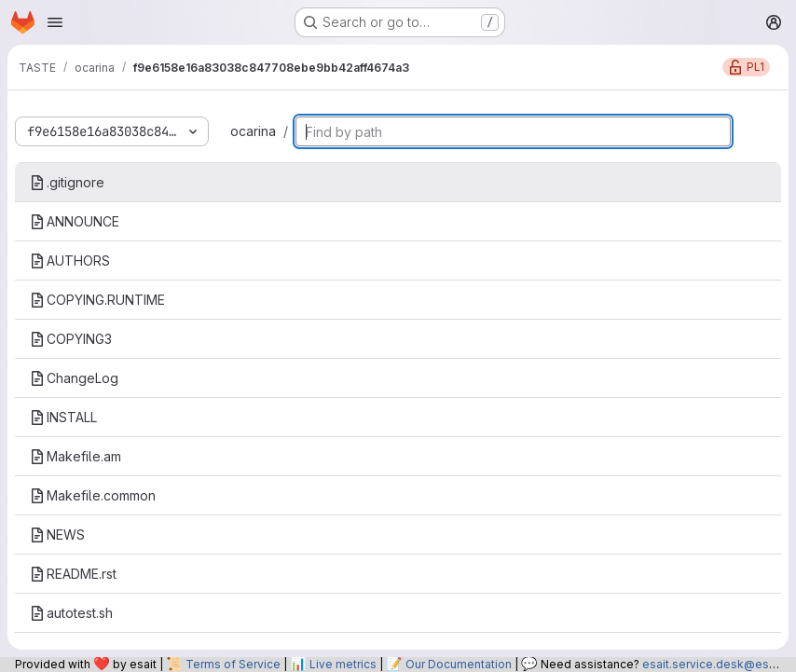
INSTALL (63, 417)
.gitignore (67, 182)
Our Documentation (459, 664)
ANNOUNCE (75, 221)
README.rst (73, 574)
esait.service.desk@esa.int (717, 664)
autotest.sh (71, 613)
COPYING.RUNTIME (97, 300)
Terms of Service (233, 664)
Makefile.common (93, 495)
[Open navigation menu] (55, 22)
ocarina (253, 131)
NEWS (57, 535)
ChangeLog (74, 378)
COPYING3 (71, 339)
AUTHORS (70, 261)
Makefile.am (75, 456)
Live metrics (343, 664)
